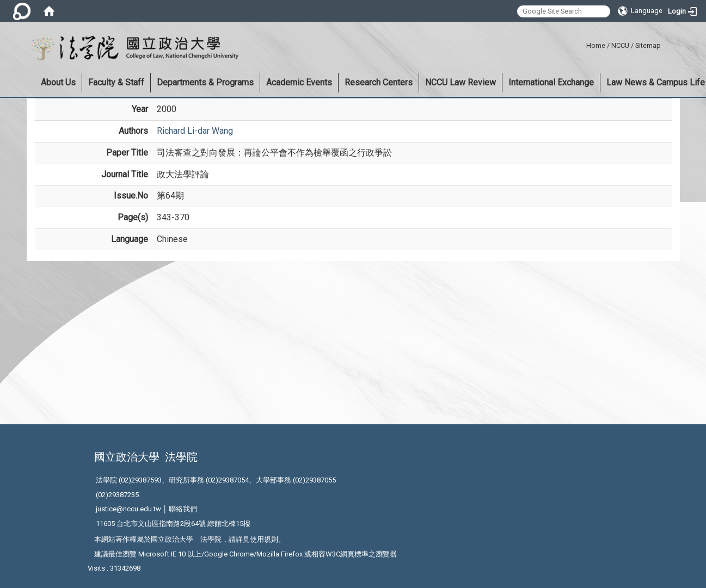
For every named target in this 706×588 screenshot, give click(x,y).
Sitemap (648, 45)
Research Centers (379, 82)
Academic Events (299, 82)
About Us (58, 82)
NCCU (620, 45)
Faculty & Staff (116, 82)
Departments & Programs (205, 82)
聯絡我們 (183, 509)
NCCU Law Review (461, 82)
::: (582, 44)
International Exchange (551, 82)
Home (596, 45)
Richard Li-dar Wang (195, 131)
